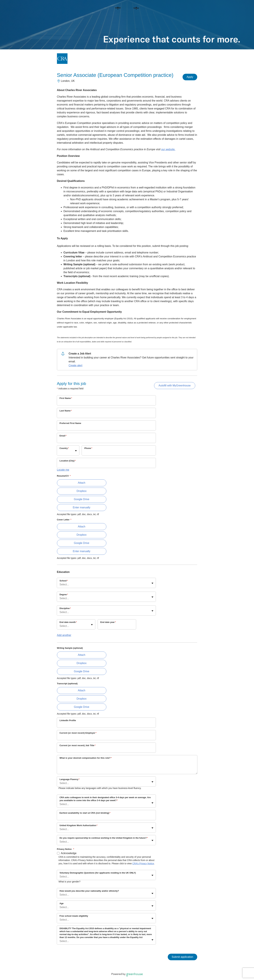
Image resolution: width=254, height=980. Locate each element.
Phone (88, 448)
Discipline (65, 608)
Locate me (63, 470)
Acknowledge (69, 853)
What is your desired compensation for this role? (86, 758)
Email (63, 436)
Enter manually (82, 507)
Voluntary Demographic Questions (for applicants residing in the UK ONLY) (98, 873)
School (64, 581)
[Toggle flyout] (76, 451)
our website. (168, 149)
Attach (82, 483)
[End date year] (117, 627)
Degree (64, 595)
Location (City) (68, 461)
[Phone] (119, 453)
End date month (68, 622)
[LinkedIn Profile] (106, 725)
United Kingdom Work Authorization (79, 825)
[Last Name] (106, 415)
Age (62, 903)
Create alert (76, 365)
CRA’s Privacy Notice (143, 863)
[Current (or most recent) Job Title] (106, 750)
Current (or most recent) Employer (78, 733)
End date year (108, 622)
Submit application (182, 957)
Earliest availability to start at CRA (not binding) (85, 813)
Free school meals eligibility (74, 916)
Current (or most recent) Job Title (78, 745)
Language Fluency (70, 779)
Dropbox (81, 491)
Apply (190, 77)
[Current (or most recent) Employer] (106, 737)
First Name (66, 398)
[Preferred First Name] (106, 428)
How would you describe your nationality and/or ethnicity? (89, 891)
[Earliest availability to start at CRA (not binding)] (106, 817)
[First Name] (106, 403)
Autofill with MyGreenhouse (175, 385)
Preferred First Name (70, 423)
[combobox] (60, 452)
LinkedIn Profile (68, 720)
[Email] (106, 440)
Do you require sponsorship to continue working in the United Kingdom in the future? (104, 838)
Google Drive (82, 499)
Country (64, 448)
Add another (64, 635)
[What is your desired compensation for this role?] (127, 767)
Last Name (66, 411)
